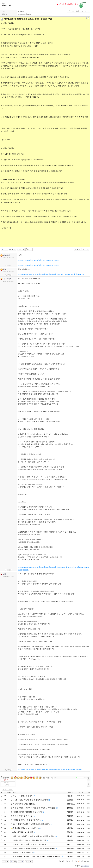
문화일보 (70, 808)
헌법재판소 (71, 804)
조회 (88, 792)
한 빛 (69, 844)
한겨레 (69, 824)
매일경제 (21, 11)
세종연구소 (71, 848)
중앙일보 (70, 800)
